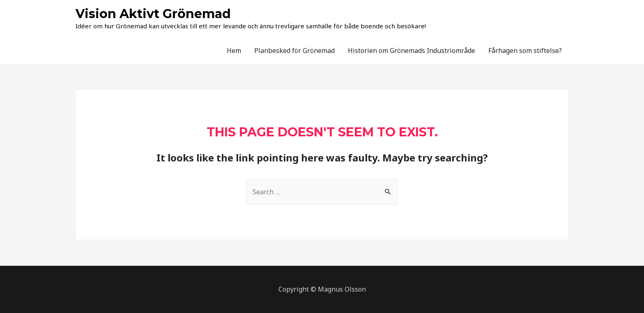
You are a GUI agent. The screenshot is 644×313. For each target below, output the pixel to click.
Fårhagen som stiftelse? (525, 51)
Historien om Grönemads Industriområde (412, 51)
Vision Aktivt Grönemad (153, 14)
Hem (234, 51)
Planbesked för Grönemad (294, 51)
